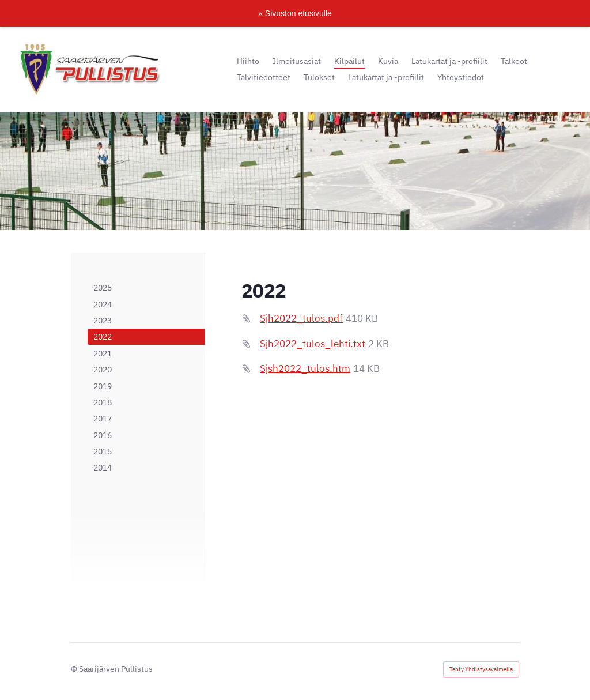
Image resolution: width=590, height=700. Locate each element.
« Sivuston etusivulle (295, 13)
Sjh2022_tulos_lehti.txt (313, 344)
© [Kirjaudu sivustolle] (75, 669)
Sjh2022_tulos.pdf (301, 318)
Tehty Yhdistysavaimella (481, 669)
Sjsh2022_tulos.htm (305, 368)
